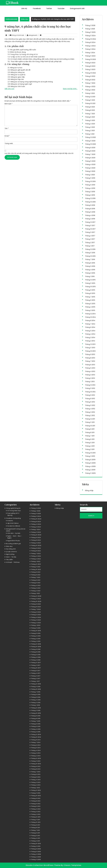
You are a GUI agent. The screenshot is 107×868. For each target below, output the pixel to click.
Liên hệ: (24, 9)
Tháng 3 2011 (90, 449)
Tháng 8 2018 (90, 209)
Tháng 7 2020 (90, 154)
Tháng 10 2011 (90, 426)
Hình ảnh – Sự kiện (14, 533)
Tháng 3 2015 (90, 310)
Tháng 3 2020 (90, 168)
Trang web (9, 143)
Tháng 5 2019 (90, 185)
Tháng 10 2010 (90, 453)
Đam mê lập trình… (70, 89)
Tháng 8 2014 (90, 320)
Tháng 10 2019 (90, 181)
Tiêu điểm (9, 560)
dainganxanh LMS (77, 9)
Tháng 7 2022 (90, 83)
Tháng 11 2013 (90, 348)
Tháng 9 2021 (90, 107)
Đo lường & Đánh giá (13, 544)
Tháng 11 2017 (90, 225)
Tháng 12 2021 (90, 97)
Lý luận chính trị (11, 552)
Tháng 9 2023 (90, 63)
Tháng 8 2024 (90, 42)
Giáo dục (25, 19)
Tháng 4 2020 (90, 164)
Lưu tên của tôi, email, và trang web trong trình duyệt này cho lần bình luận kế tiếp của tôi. (39, 153)
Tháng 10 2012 (90, 392)
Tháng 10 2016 (90, 256)
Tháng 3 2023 (90, 69)
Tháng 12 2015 (90, 280)
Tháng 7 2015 (90, 297)
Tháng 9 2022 (90, 76)
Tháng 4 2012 (90, 409)
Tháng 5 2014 (90, 331)
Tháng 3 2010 (90, 456)
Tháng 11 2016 (90, 253)
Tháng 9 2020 (90, 148)
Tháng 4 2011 (90, 446)
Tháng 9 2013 (90, 354)
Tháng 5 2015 (90, 304)
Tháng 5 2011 (90, 443)
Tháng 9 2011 (90, 429)
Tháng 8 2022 (90, 80)
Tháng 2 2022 (90, 90)
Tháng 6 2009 (90, 460)
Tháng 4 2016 (90, 270)
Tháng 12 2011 (90, 419)
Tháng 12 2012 (90, 385)
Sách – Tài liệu (11, 557)
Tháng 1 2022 (90, 93)
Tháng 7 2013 (90, 361)
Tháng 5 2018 (90, 212)
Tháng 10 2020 (90, 144)
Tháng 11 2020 (90, 141)
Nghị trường (10, 554)
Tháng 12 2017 (90, 222)
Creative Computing (13, 518)
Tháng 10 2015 (90, 287)
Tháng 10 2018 (90, 202)
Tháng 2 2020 (90, 171)
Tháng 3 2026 (90, 25)
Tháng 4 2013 (90, 371)
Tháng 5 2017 (90, 232)
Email (7, 136)
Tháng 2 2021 (90, 131)
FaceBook (37, 9)
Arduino (10, 521)
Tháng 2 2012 (90, 415)
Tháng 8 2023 (90, 66)
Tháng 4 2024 (90, 46)
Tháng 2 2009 (90, 470)
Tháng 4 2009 (90, 466)
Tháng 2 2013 (90, 378)
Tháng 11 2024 (90, 36)
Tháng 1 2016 (90, 276)
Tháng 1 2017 (90, 246)
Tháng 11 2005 (90, 473)
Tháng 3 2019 (90, 192)
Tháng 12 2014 (90, 314)
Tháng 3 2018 (90, 219)
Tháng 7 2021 (90, 114)
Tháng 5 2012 (90, 405)
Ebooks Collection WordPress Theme (43, 865)
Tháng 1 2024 (90, 53)
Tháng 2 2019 (90, 195)
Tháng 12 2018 (90, 198)
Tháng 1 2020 (90, 175)
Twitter (49, 9)
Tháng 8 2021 (90, 110)
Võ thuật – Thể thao (13, 562)
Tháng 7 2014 (90, 324)
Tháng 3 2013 (90, 375)
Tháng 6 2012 (90, 402)
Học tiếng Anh (11, 549)
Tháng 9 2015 (90, 290)
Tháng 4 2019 (90, 188)
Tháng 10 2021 (90, 103)
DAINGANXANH (11, 19)
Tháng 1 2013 (90, 382)
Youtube (61, 9)
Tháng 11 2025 (90, 32)
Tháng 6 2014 (90, 327)
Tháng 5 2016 (90, 266)
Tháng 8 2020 (90, 151)
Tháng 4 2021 (90, 124)
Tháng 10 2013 (90, 351)
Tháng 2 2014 (90, 341)
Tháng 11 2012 (90, 388)
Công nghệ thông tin (13, 508)
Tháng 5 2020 (90, 161)
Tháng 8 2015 (90, 293)
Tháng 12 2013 (90, 344)
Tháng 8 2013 (90, 358)
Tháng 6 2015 (90, 300)
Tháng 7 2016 (90, 259)
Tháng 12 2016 (90, 249)
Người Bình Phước (14, 541)
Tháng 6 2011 (90, 439)
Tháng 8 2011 (90, 432)
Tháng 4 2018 (90, 215)
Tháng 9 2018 (90, 205)
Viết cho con (9, 89)
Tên (7, 128)
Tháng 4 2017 (90, 236)
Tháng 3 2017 (90, 239)
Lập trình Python (13, 523)
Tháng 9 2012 (90, 395)
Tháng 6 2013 (90, 365)
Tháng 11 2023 (90, 56)
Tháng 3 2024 (90, 49)
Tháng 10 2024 (90, 39)
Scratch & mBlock (14, 526)
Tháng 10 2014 (90, 317)
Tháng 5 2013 (90, 368)
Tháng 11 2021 (90, 100)
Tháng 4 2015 (90, 307)
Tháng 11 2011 (90, 422)
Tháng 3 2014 (90, 337)
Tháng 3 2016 (90, 273)
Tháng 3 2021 (90, 127)
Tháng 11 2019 (90, 178)
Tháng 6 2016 (90, 263)
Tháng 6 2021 (90, 117)
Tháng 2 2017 (90, 242)
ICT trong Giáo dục (14, 511)
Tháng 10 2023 (90, 59)
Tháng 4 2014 (90, 334)
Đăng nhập (89, 490)
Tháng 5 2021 (90, 120)
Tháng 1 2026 (90, 29)
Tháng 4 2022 (90, 86)
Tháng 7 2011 (90, 436)
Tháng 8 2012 (90, 399)
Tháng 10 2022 (90, 73)
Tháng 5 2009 (90, 463)
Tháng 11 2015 (90, 283)
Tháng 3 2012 (90, 412)
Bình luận (9, 104)
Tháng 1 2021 (90, 134)
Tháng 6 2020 (90, 158)
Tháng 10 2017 (90, 229)
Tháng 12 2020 (90, 137)
